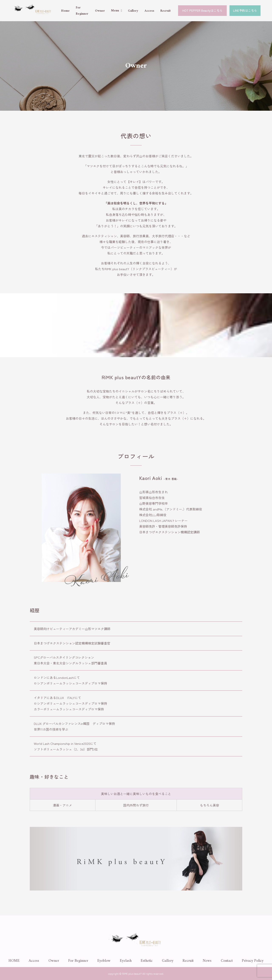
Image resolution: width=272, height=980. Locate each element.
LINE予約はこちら (245, 10)
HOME (14, 961)
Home (65, 11)
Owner (100, 11)
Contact (227, 961)
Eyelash (126, 961)
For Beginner (78, 961)
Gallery (133, 11)
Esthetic (147, 961)
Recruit (165, 11)
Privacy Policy (253, 961)
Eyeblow (104, 961)
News (207, 961)
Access (149, 11)
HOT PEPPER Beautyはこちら (202, 10)
